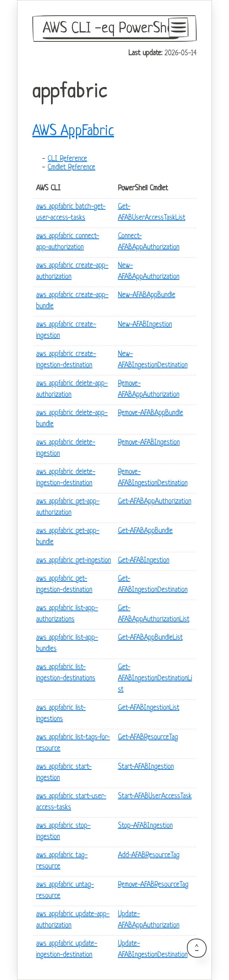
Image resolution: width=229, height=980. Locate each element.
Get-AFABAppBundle (145, 531)
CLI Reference (67, 159)
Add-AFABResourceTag (149, 856)
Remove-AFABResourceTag (153, 885)
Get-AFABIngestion (144, 561)
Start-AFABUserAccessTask (155, 797)
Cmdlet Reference (71, 168)
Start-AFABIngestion (146, 767)
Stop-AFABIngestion (145, 826)
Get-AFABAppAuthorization (155, 502)
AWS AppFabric (73, 131)
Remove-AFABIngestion (149, 443)
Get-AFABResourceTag (148, 738)
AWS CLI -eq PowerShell (111, 29)
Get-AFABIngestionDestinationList (155, 679)
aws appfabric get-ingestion (74, 561)
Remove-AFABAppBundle (151, 413)
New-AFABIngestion (145, 325)
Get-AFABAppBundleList (150, 638)
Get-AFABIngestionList (149, 708)
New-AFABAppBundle (147, 295)
